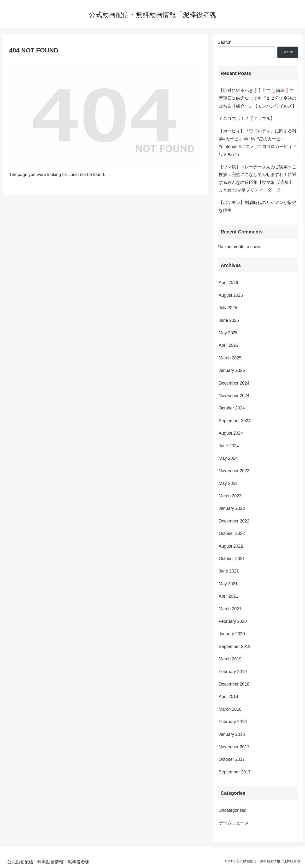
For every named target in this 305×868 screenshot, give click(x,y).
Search (225, 42)
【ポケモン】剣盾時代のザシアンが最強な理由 (258, 206)
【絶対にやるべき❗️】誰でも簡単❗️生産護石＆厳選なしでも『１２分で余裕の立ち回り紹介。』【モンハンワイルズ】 (258, 98)
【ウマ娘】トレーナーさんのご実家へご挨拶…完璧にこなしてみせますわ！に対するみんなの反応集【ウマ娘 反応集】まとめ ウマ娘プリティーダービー (258, 179)
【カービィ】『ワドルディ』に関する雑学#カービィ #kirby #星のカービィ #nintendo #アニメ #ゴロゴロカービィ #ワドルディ (258, 143)
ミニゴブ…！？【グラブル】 (247, 119)
